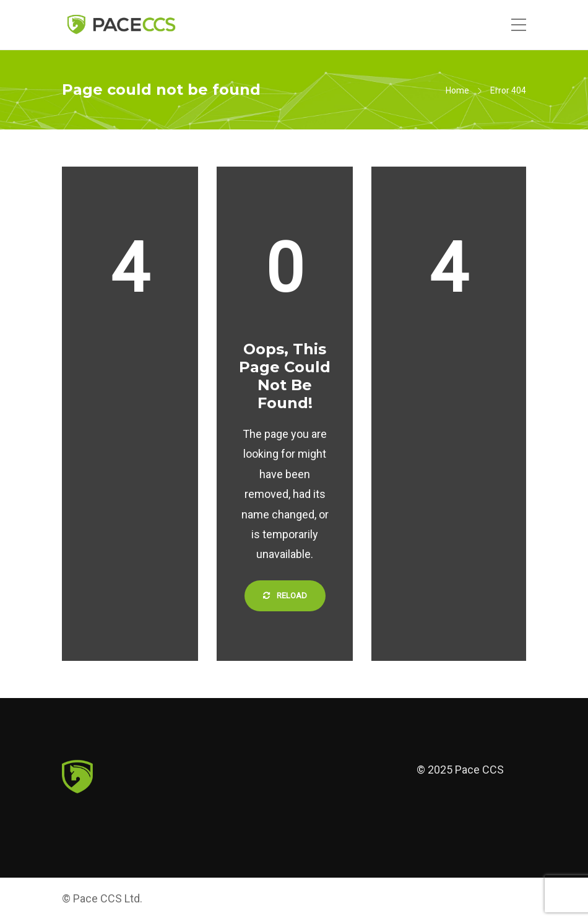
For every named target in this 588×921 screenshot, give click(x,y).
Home (457, 90)
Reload (285, 596)
